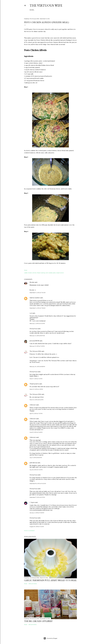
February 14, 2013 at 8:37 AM (37, 336)
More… (32, 10)
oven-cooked (49, 273)
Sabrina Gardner (35, 298)
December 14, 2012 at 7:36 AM (37, 308)
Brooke (32, 282)
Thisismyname (34, 384)
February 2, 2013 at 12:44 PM (37, 323)
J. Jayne (32, 502)
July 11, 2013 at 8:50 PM (36, 458)
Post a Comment (29, 531)
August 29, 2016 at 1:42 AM (37, 527)
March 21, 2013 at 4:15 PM (36, 389)
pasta (54, 273)
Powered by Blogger (50, 638)
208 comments (33, 584)
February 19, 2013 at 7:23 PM (37, 346)
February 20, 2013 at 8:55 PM (37, 367)
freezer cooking (41, 273)
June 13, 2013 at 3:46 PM (36, 432)
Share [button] (26, 270)
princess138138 (34, 341)
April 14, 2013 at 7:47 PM (36, 413)
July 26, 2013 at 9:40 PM (36, 470)
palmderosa (33, 463)
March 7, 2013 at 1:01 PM (36, 379)
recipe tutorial (60, 273)
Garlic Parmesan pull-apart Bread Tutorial (50, 580)
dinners (34, 273)
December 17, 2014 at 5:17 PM (37, 497)
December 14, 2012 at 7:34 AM (38, 293)
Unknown (33, 405)
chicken (30, 273)
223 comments (32, 624)
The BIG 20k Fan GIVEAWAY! (38, 621)
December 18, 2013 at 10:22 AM (38, 483)
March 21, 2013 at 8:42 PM (36, 400)
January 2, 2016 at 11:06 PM (37, 513)
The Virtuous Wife (46, 5)
